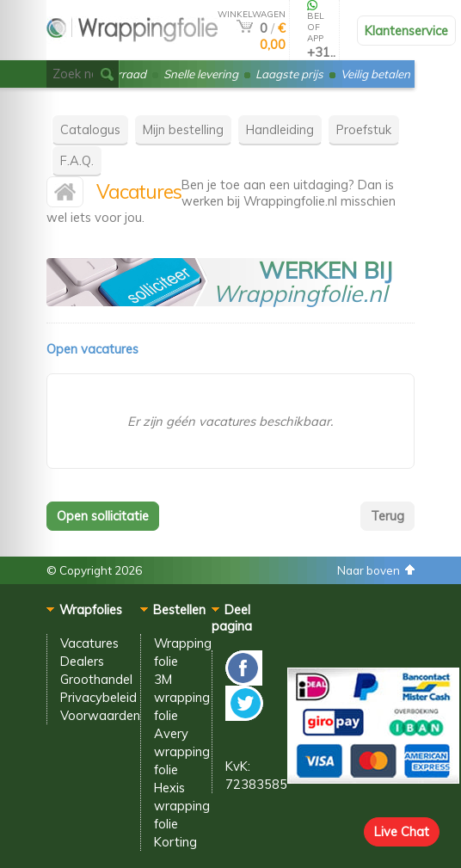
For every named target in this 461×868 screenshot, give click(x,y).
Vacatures (89, 643)
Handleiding (280, 129)
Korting (175, 842)
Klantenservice (406, 31)
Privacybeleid (98, 697)
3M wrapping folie (182, 697)
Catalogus (90, 129)
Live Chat (402, 831)
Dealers (82, 661)
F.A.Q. (77, 160)
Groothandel (96, 679)
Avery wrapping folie (182, 751)
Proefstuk (364, 129)
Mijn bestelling (183, 129)
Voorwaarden (100, 715)
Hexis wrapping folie (182, 806)
